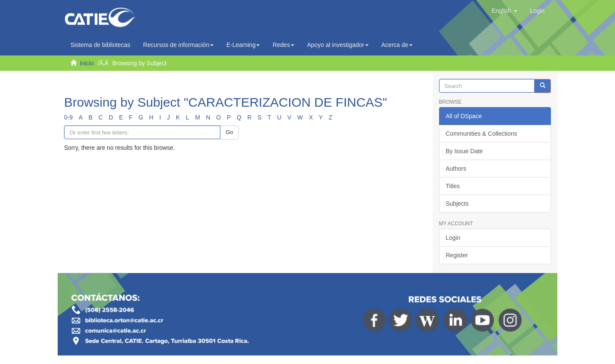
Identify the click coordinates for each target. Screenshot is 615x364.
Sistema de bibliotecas (100, 45)
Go (229, 132)
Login (453, 238)
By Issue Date (464, 151)
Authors (456, 169)
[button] (504, 11)
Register (457, 255)
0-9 (68, 117)
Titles (453, 186)
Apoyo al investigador (338, 45)
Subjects (457, 204)
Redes (283, 45)
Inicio (87, 63)
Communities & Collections (482, 134)
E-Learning (243, 45)
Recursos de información (178, 45)
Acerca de (397, 45)
